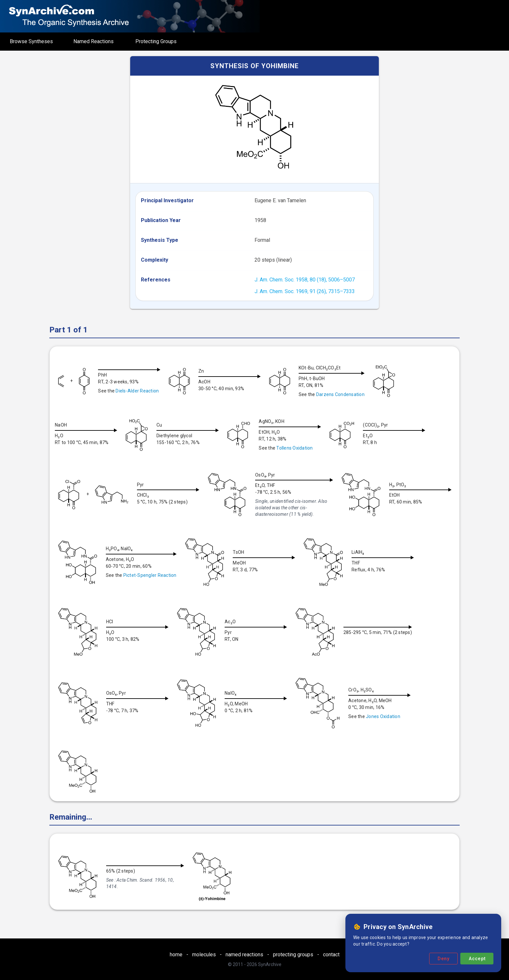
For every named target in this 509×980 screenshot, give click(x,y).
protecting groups (293, 955)
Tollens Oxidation (300, 448)
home (176, 955)
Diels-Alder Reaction (137, 391)
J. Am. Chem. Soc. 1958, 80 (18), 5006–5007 (305, 280)
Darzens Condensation (346, 394)
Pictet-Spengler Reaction (220, 575)
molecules (204, 955)
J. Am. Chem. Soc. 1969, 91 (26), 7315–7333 (305, 291)
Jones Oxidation (90, 785)
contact (331, 955)
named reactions (244, 955)
